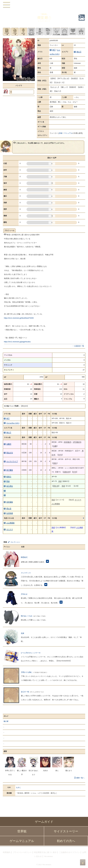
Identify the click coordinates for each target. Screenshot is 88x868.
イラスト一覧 (15, 32)
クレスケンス (26, 573)
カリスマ (10, 529)
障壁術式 (24, 557)
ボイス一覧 (23, 32)
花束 (23, 633)
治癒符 (9, 444)
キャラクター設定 (40, 32)
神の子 (79, 52)
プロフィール (9, 230)
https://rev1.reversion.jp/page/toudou (17, 342)
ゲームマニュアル (22, 841)
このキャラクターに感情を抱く (73, 32)
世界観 (22, 831)
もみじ (18, 787)
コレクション (15, 542)
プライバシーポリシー (22, 852)
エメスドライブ (12, 461)
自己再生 (10, 486)
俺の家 (6, 721)
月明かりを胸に (27, 672)
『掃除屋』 (44, 14)
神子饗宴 (10, 470)
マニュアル (68, 133)
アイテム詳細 (56, 32)
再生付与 (10, 453)
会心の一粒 (25, 692)
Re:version (49, 856)
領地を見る (81, 32)
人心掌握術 (10, 523)
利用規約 (7, 852)
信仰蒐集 (10, 502)
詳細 (61, 133)
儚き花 (9, 508)
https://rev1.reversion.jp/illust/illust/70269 (19, 318)
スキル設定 (48, 32)
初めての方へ (66, 841)
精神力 (9, 477)
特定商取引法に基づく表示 (45, 852)
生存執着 (10, 513)
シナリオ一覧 (7, 32)
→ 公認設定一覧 (78, 346)
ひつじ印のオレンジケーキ (31, 653)
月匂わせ (24, 594)
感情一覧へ (80, 778)
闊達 (8, 481)
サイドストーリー (66, 831)
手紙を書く (64, 32)
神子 (54, 50)
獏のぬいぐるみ (27, 616)
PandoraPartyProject (44, 5)
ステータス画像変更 (31, 32)
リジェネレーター (13, 423)
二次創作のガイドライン (69, 852)
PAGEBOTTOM (83, 862)
